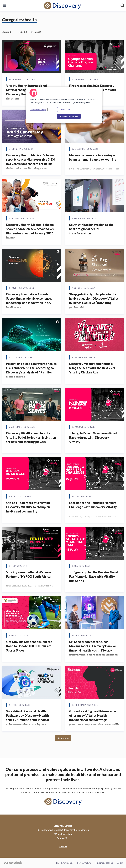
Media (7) (22, 32)
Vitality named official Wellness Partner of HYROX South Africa (29, 574)
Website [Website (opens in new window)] (63, 846)
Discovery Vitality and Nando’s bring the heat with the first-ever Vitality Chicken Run (92, 368)
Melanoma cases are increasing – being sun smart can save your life (93, 157)
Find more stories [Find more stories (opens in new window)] (104, 863)
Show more (63, 738)
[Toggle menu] (4, 5)
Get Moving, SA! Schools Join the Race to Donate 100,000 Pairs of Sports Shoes (29, 646)
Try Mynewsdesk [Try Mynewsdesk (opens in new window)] (64, 863)
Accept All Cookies (69, 117)
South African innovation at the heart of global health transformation (91, 229)
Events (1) (36, 32)
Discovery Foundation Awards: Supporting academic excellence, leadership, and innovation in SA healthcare (29, 301)
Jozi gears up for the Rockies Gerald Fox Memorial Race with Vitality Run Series (94, 576)
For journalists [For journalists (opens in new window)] (84, 863)
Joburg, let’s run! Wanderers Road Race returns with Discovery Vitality (93, 437)
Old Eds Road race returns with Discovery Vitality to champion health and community (28, 507)
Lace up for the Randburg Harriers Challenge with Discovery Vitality (93, 505)
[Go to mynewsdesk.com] (13, 863)
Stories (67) (8, 32)
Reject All (66, 110)
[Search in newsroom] (122, 5)
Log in (120, 863)
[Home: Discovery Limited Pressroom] (62, 5)
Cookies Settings (38, 109)
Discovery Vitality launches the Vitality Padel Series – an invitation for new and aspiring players (31, 437)
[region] (64, 105)
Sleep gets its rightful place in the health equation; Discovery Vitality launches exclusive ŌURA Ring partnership (94, 301)
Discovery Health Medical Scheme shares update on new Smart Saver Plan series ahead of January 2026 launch (30, 231)
